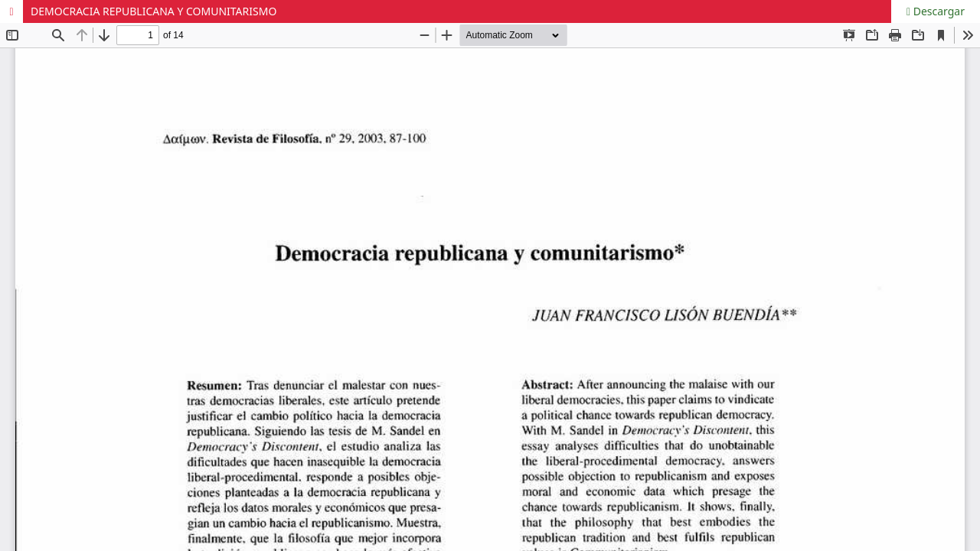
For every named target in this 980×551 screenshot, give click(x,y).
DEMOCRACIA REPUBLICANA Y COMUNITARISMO (154, 11)
